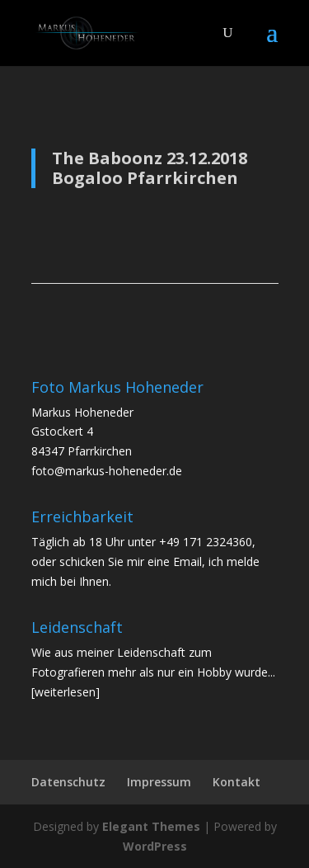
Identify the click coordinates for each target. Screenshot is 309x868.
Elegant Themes (151, 826)
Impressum (159, 782)
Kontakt (236, 782)
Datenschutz (68, 782)
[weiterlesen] (66, 692)
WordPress (155, 846)
